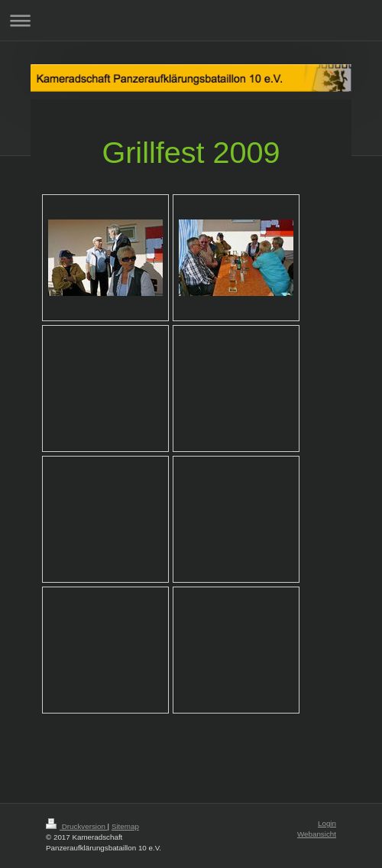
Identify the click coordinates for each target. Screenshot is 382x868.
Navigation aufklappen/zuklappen (191, 20)
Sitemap (125, 826)
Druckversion (77, 826)
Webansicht (317, 834)
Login (327, 823)
